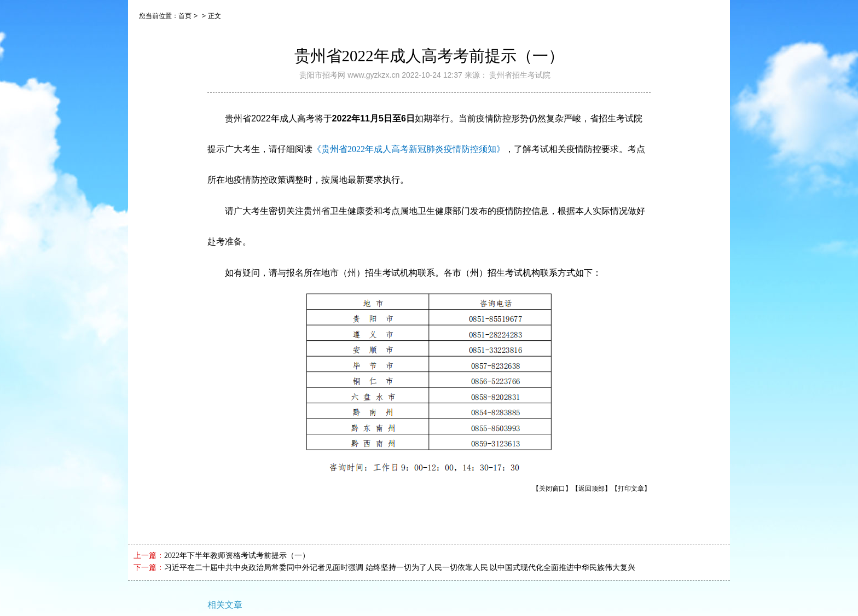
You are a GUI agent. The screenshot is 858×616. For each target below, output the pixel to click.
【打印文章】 (631, 489)
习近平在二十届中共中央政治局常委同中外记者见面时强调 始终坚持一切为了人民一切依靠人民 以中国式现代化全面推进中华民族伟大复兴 (400, 568)
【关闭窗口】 (552, 489)
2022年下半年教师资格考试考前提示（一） (237, 556)
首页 (185, 16)
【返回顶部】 (592, 489)
